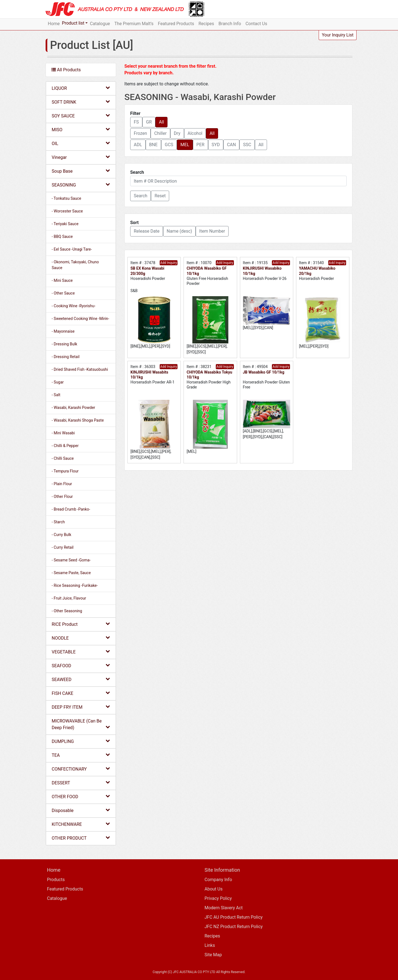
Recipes (206, 24)
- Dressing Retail (66, 357)
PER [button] (201, 145)
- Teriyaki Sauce (65, 224)
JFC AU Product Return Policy (234, 917)
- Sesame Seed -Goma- (71, 560)
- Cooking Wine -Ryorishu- (74, 306)
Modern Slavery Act (224, 908)
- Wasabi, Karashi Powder (73, 408)
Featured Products (176, 24)
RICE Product (81, 624)
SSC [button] (247, 145)
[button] (141, 196)
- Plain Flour (62, 484)
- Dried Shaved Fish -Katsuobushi (80, 369)
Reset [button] (160, 196)
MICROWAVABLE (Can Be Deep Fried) (81, 724)
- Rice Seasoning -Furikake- (75, 585)
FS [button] (136, 122)
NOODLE (81, 638)
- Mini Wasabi (63, 433)
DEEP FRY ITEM (81, 707)
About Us (214, 889)
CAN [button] (231, 145)
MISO (81, 129)
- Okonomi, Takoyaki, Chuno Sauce (75, 265)
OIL (81, 143)
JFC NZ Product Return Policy (234, 927)
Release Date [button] (147, 231)
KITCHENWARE (81, 824)
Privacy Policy (218, 898)
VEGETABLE (81, 652)
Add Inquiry (169, 263)
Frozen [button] (140, 133)
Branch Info (230, 24)
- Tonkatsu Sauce (66, 198)
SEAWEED (81, 679)
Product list (73, 23)
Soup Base (81, 171)
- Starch (58, 522)
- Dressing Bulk (64, 344)
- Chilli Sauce (63, 458)
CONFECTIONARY (81, 769)
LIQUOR (81, 88)
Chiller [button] (160, 133)
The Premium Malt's (134, 24)
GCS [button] (169, 145)
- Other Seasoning (67, 611)
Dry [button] (177, 133)
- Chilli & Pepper (65, 446)
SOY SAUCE (81, 116)
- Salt (56, 395)
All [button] (161, 122)
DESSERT (81, 783)
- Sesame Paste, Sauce (71, 573)
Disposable (81, 810)
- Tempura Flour (65, 471)
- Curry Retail (63, 547)
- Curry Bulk (61, 535)
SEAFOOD (81, 665)
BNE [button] (153, 145)
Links (210, 945)
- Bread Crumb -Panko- (71, 509)
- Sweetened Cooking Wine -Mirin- (80, 319)
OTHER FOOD (81, 796)
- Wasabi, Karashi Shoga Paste (78, 420)
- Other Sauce (63, 293)
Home (54, 24)
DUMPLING (81, 741)
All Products (66, 70)
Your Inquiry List (338, 35)
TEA (81, 755)
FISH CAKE (81, 693)
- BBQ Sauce (62, 237)
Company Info (218, 880)
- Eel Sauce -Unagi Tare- (72, 249)
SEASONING (81, 185)
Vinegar (81, 157)
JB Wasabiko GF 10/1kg (264, 372)
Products (56, 880)
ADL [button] (138, 145)
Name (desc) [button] (179, 231)
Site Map (213, 955)
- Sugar (58, 382)
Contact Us (256, 24)
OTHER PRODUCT (81, 838)
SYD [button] (216, 145)
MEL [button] (185, 145)
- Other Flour (62, 496)
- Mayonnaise (63, 331)
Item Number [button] (212, 231)
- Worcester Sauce (67, 211)
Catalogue (100, 24)
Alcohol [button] (195, 133)
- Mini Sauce (62, 280)
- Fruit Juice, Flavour (69, 598)
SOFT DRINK (81, 102)
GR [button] (149, 122)
